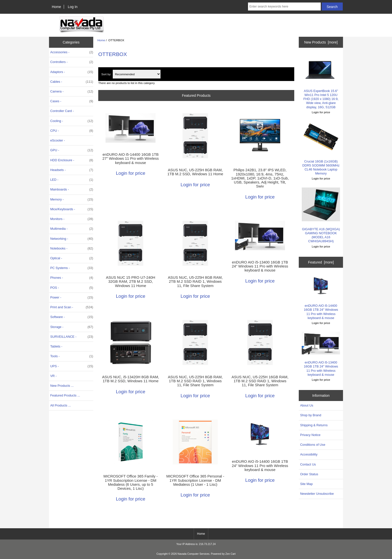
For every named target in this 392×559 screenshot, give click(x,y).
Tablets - (56, 346)
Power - (72, 297)
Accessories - (72, 52)
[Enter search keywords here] (284, 6)
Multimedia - (72, 229)
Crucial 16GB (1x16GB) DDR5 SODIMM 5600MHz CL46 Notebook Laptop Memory (321, 148)
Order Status (309, 474)
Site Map (306, 484)
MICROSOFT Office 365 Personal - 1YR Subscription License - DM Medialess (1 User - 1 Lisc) (195, 480)
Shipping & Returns (314, 425)
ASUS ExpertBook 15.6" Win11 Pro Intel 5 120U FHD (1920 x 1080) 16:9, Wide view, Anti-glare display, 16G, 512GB (321, 82)
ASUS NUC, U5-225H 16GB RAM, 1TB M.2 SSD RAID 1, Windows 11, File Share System (260, 381)
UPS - (72, 366)
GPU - (72, 150)
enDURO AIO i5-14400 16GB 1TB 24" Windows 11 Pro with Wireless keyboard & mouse (260, 465)
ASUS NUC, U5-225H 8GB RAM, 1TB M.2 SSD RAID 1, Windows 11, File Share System (195, 381)
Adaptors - (72, 72)
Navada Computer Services (193, 554)
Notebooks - (72, 248)
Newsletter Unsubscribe (317, 494)
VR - (53, 376)
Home (56, 7)
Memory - (72, 199)
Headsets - (72, 170)
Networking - (72, 239)
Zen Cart (231, 554)
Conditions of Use (313, 445)
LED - (72, 180)
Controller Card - (62, 111)
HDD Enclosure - (72, 160)
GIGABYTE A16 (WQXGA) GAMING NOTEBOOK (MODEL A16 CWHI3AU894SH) (321, 215)
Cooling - (72, 121)
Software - (72, 317)
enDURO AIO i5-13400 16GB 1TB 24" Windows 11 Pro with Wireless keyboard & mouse (260, 266)
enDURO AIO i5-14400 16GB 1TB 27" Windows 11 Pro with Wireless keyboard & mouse (131, 158)
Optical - (72, 258)
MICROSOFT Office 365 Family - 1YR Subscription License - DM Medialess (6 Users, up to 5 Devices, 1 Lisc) (131, 482)
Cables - (72, 82)
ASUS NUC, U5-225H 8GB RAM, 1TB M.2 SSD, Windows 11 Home (195, 172)
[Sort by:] (137, 74)
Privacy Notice (310, 435)
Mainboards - (72, 189)
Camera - (72, 91)
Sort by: (106, 74)
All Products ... (60, 405)
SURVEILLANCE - (72, 337)
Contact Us (308, 464)
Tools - (72, 356)
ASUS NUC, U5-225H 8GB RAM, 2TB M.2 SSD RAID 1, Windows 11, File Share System (195, 281)
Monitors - (72, 219)
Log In (73, 7)
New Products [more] (321, 42)
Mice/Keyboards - (72, 209)
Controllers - (72, 62)
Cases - (72, 101)
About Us (306, 405)
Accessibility (309, 454)
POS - (72, 288)
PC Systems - (72, 268)
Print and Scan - (72, 307)
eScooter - (58, 140)
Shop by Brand (310, 415)
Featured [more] (321, 262)
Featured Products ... (65, 395)
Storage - (72, 327)
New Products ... (62, 386)
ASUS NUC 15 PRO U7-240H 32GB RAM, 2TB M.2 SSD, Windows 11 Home (131, 281)
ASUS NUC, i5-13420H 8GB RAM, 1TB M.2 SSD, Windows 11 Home (130, 379)
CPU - (72, 131)
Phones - (72, 278)
